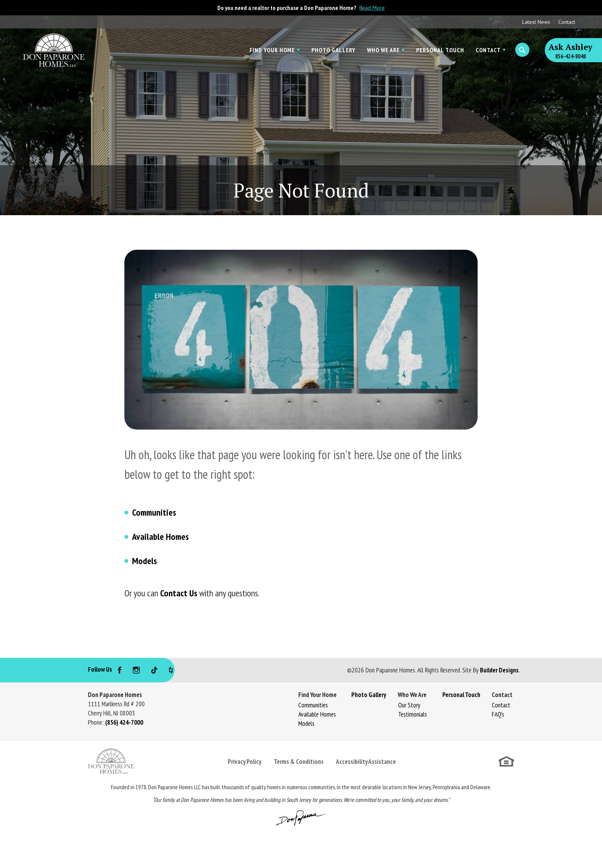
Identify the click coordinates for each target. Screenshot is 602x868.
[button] (522, 50)
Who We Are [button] (383, 50)
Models (145, 561)
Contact (567, 22)
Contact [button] (488, 50)
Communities (154, 512)
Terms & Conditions (299, 762)
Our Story (409, 705)
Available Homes (160, 537)
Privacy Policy (245, 762)
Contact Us (179, 593)
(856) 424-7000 (124, 722)
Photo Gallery (333, 50)
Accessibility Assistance (366, 762)
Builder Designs (499, 670)
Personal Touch (440, 50)
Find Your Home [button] (272, 50)
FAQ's (498, 714)
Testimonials (413, 714)
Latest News (536, 22)
